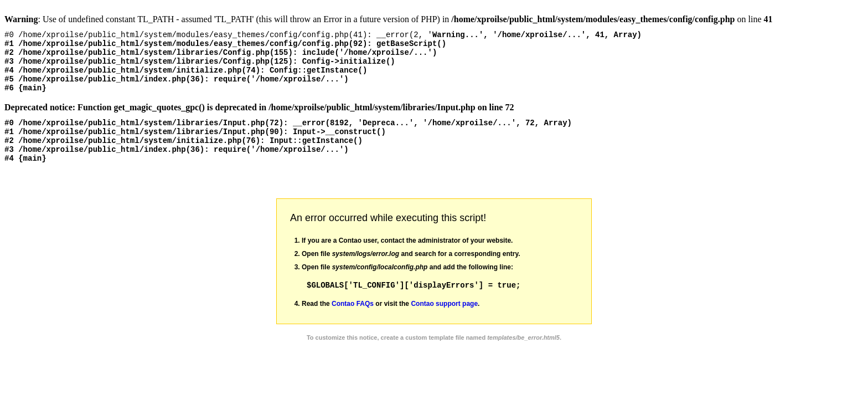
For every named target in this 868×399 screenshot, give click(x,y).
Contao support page (444, 324)
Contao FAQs (353, 324)
